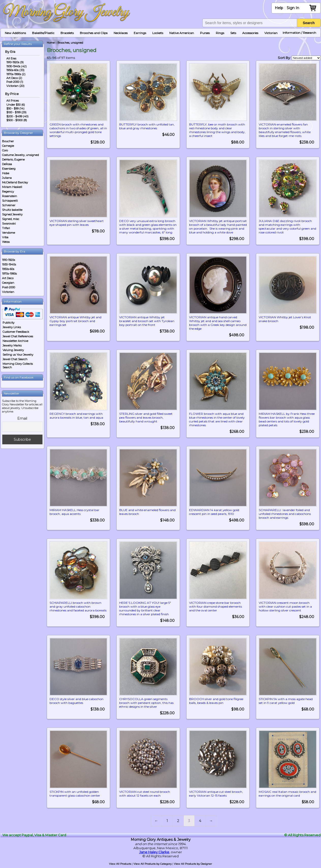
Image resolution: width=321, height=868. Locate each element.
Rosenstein (10, 196)
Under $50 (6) (16, 105)
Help (279, 8)
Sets (233, 33)
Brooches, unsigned (70, 43)
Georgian (8, 283)
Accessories (250, 33)
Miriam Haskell (12, 187)
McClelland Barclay (15, 182)
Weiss (6, 242)
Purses (205, 33)
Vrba (5, 237)
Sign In (293, 8)
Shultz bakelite (12, 210)
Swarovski (9, 224)
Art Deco (8, 278)
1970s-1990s (9, 274)
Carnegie (8, 146)
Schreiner (9, 205)
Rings (220, 33)
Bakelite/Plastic (43, 33)
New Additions (15, 33)
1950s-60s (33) (15, 70)
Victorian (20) (15, 86)
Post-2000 (9, 287)
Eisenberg (9, 169)
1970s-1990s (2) (16, 74)
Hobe (6, 173)
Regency (8, 192)
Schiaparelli (10, 201)
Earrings (140, 33)
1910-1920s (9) (15, 62)
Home (51, 43)
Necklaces (121, 33)
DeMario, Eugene (13, 160)
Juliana (7, 178)
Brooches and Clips (94, 33)
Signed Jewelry (12, 214)
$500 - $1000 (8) (17, 120)
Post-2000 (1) (15, 82)
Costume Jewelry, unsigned (20, 155)
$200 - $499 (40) (17, 116)
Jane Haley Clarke (154, 855)
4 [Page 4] (200, 823)
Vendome (9, 233)
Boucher (8, 141)
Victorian (271, 33)
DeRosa (7, 164)
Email (22, 418)
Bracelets (67, 33)
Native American (182, 33)
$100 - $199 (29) (16, 112)
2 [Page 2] (178, 823)
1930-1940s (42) (17, 66)
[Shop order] (306, 58)
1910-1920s (9, 260)
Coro (5, 150)
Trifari (6, 228)
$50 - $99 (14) (15, 108)
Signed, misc (11, 219)
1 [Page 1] (167, 823)
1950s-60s (8, 269)
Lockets (158, 33)
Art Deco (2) (14, 78)
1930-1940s (9, 264)
